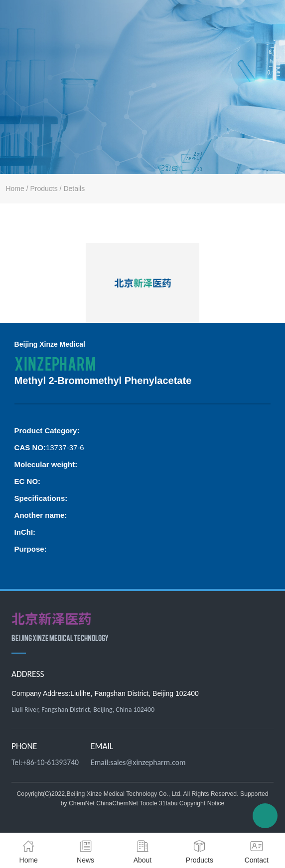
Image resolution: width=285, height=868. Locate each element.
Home (15, 189)
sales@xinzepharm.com (148, 762)
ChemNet (82, 803)
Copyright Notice (202, 803)
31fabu (168, 803)
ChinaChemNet (117, 803)
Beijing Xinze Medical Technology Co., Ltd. (124, 794)
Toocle (148, 803)
